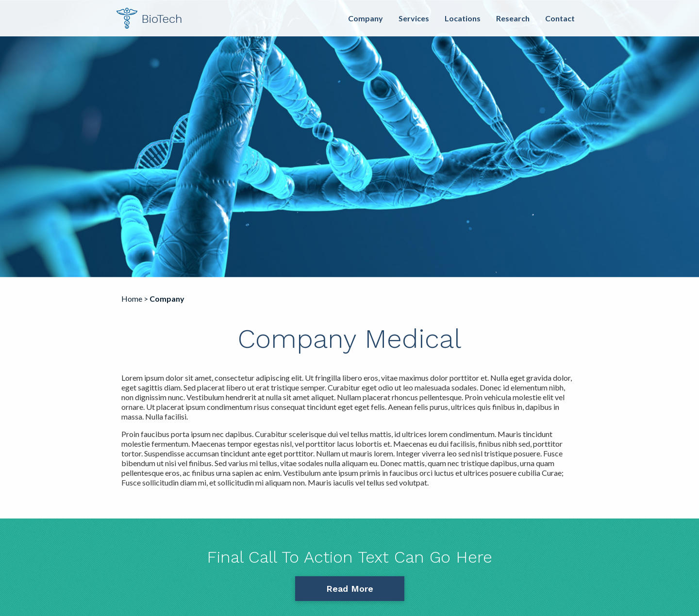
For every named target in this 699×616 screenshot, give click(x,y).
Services (414, 18)
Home (132, 299)
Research (513, 18)
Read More (350, 589)
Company (366, 18)
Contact (560, 18)
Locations (463, 18)
